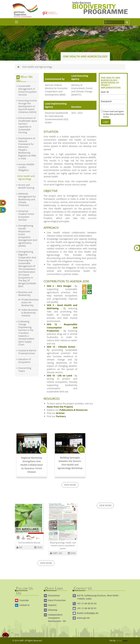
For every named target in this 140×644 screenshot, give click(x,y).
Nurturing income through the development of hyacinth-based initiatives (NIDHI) (28, 106)
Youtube (24, 600)
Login (106, 122)
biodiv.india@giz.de (88, 613)
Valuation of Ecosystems (25, 361)
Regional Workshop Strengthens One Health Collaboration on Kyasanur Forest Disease (32, 465)
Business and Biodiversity (25, 294)
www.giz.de (83, 618)
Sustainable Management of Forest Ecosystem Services (28, 90)
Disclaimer (54, 595)
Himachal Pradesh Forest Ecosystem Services (26, 215)
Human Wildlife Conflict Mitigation (26, 167)
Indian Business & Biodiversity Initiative (30, 313)
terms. (114, 114)
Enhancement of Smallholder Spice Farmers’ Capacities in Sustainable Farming (28, 125)
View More (70, 485)
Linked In (25, 605)
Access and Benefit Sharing (26, 186)
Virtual (122, 641)
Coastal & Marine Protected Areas (27, 352)
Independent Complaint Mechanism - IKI (57, 618)
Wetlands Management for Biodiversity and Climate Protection (27, 199)
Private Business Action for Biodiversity (30, 302)
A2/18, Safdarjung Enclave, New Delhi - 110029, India (98, 597)
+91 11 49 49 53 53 (87, 603)
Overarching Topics (25, 370)
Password (106, 101)
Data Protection (57, 600)
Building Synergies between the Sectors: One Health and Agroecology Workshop (70, 463)
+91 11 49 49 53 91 (87, 608)
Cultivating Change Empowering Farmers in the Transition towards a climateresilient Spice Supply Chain (26, 333)
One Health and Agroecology (27, 178)
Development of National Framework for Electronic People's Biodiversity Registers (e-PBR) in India (27, 148)
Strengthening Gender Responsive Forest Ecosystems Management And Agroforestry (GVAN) (28, 236)
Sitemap (53, 610)
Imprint (52, 605)
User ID (105, 92)
